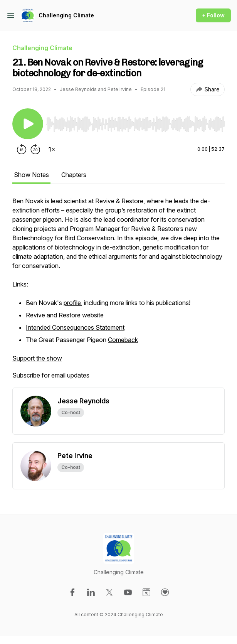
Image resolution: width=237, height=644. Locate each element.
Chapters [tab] (74, 175)
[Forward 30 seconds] (35, 149)
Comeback (123, 340)
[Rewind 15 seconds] (22, 149)
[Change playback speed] (52, 149)
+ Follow (213, 15)
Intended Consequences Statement (75, 327)
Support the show (37, 358)
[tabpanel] (118, 292)
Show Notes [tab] (31, 175)
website (93, 315)
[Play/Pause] (28, 124)
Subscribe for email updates (51, 375)
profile (72, 303)
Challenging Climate (66, 15)
